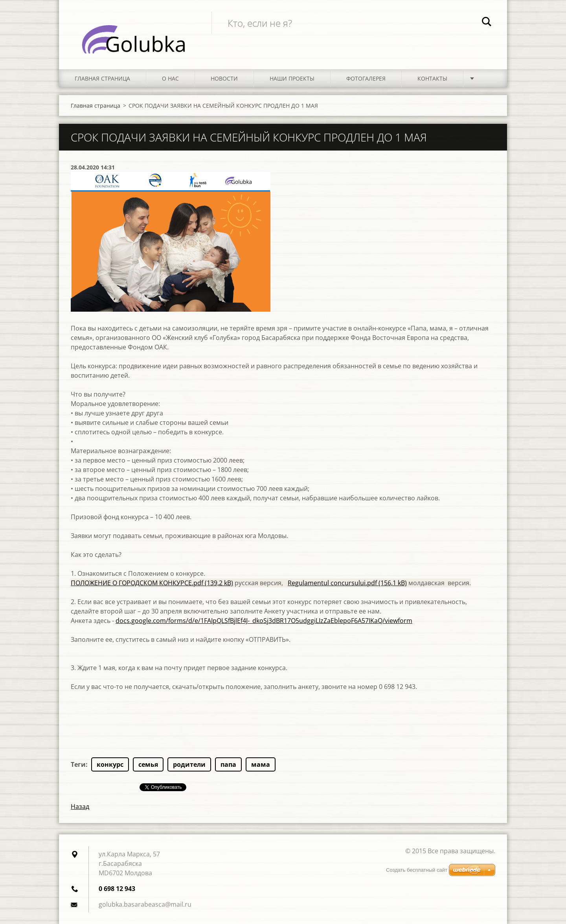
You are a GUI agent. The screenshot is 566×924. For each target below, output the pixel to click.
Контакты (432, 78)
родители (189, 764)
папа (228, 764)
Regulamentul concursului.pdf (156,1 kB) (347, 583)
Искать (487, 23)
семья (148, 764)
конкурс (110, 764)
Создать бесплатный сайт (417, 870)
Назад (80, 806)
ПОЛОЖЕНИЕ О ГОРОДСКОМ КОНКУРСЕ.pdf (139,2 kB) (152, 583)
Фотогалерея (366, 78)
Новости (224, 78)
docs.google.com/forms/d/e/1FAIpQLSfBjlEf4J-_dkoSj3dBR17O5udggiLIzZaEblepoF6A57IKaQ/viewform (264, 621)
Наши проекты (292, 78)
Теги (78, 764)
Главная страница (102, 78)
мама (261, 764)
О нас (170, 78)
